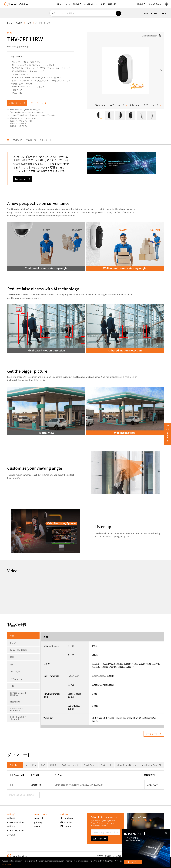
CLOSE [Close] (167, 832)
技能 (12, 657)
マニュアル (31, 765)
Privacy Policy (96, 823)
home (10, 23)
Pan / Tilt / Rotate (18, 650)
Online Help (106, 765)
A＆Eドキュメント (70, 765)
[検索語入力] (90, 13)
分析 (12, 664)
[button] (62, 4)
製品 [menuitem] (54, 13)
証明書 (53, 765)
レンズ (13, 643)
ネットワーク (16, 671)
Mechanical (16, 702)
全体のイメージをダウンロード (145, 105)
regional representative (35, 112)
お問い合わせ (17, 103)
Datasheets (15, 765)
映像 (12, 635)
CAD (43, 765)
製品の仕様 (31, 140)
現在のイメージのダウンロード (111, 105)
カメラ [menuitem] (29, 23)
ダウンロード (45, 140)
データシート (39, 103)
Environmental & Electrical (18, 694)
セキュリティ (16, 679)
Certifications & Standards (18, 709)
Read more (7, 864)
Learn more (23, 179)
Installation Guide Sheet (153, 765)
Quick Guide (90, 765)
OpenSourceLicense (127, 765)
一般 (12, 686)
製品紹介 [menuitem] (19, 23)
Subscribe (100, 839)
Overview (18, 140)
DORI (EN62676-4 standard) (18, 718)
